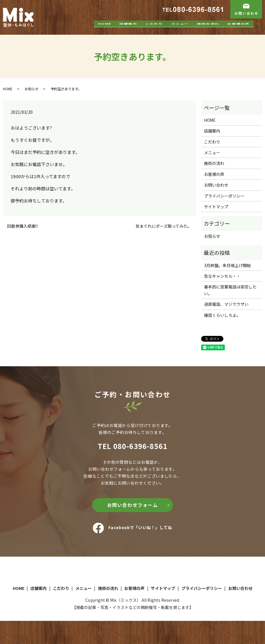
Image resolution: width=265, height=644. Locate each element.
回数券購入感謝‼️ (23, 226)
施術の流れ (208, 30)
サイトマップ (216, 207)
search (260, 30)
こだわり (154, 30)
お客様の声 (238, 30)
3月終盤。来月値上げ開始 (227, 265)
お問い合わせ (216, 185)
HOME (105, 30)
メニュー (180, 30)
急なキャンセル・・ (222, 276)
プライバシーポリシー (224, 196)
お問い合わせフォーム (133, 505)
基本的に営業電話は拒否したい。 (230, 290)
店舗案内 (128, 30)
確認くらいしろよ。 (222, 315)
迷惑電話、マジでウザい (226, 304)
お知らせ (31, 89)
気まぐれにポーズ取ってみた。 (164, 226)
